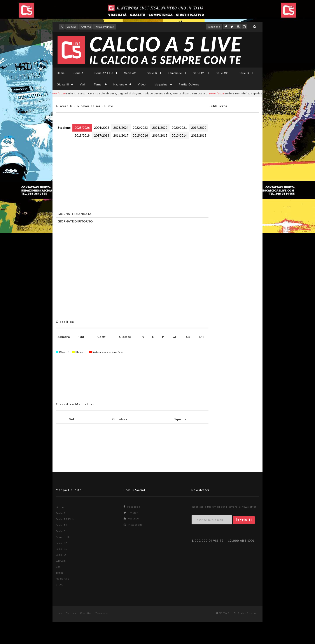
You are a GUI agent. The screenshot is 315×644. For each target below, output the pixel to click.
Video (142, 85)
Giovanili (63, 85)
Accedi (72, 27)
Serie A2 (130, 73)
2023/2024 (121, 128)
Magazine (161, 85)
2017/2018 (102, 135)
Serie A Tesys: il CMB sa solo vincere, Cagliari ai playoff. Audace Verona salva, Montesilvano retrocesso (131, 93)
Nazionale (120, 85)
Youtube (131, 518)
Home (61, 73)
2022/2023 (140, 128)
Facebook (132, 507)
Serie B (152, 73)
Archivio (86, 27)
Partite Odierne (189, 85)
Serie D (244, 73)
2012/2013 (199, 135)
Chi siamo (72, 613)
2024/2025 (102, 128)
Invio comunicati (105, 27)
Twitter (131, 513)
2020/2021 (179, 128)
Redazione (214, 27)
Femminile (175, 73)
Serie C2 (222, 73)
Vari (82, 85)
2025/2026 (82, 128)
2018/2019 (82, 135)
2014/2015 (160, 135)
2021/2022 (160, 128)
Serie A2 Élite (104, 73)
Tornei (98, 85)
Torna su (102, 613)
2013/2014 (179, 135)
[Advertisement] (132, 175)
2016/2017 (121, 135)
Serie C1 (199, 73)
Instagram (133, 525)
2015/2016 (140, 135)
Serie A (79, 73)
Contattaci (87, 613)
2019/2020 (199, 128)
